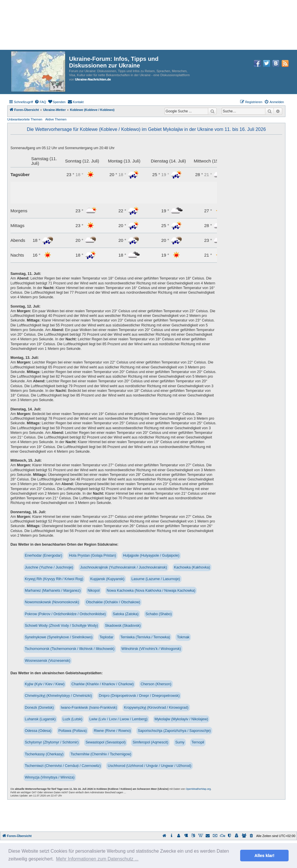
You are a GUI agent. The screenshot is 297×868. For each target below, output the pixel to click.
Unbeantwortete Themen (25, 119)
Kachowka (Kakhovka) (192, 567)
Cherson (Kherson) (156, 684)
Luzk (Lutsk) (73, 719)
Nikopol (94, 591)
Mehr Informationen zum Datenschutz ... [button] (97, 859)
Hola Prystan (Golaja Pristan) (93, 555)
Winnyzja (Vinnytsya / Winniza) (50, 777)
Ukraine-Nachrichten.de (93, 79)
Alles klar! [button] (264, 856)
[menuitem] (40, 102)
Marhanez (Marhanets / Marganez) (53, 591)
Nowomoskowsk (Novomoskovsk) (52, 602)
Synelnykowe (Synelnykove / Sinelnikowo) (59, 637)
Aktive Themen (56, 119)
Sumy (180, 742)
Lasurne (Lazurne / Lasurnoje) (156, 579)
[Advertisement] (148, 816)
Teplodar (106, 637)
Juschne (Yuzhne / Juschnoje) (49, 567)
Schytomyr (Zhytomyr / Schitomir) (52, 742)
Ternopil (198, 742)
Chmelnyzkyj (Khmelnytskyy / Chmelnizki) (58, 696)
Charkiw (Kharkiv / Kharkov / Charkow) (103, 684)
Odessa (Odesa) (38, 731)
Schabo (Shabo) (159, 614)
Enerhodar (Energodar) (44, 555)
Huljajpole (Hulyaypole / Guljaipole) (151, 555)
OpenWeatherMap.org (198, 789)
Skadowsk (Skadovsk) (123, 626)
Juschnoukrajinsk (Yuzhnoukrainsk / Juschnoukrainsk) (123, 567)
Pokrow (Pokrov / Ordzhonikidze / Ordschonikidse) (65, 614)
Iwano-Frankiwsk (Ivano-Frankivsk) (89, 708)
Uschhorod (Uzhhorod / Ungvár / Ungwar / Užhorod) (149, 766)
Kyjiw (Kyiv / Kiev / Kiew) (45, 684)
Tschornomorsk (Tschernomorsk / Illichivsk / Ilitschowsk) (70, 649)
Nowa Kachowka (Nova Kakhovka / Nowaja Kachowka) (151, 591)
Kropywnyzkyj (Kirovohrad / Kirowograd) (156, 708)
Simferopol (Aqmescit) (150, 742)
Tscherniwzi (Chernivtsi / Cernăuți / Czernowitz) (63, 766)
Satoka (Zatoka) (126, 614)
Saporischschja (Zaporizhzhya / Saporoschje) (174, 731)
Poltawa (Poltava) (73, 731)
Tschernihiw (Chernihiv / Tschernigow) (101, 754)
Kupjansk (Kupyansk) (107, 579)
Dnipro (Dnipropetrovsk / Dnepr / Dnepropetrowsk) (139, 696)
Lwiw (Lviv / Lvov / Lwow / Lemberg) (118, 719)
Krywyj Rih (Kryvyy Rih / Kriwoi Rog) (54, 579)
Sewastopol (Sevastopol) (106, 742)
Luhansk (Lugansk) (40, 719)
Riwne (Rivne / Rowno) (112, 731)
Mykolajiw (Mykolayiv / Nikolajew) (181, 719)
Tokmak (183, 637)
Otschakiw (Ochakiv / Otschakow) (113, 602)
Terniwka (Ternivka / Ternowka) (145, 637)
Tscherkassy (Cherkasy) (44, 754)
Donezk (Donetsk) (39, 708)
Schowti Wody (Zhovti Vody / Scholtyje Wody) (61, 626)
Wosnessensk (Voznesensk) (48, 661)
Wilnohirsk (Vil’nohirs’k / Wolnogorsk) (151, 649)
